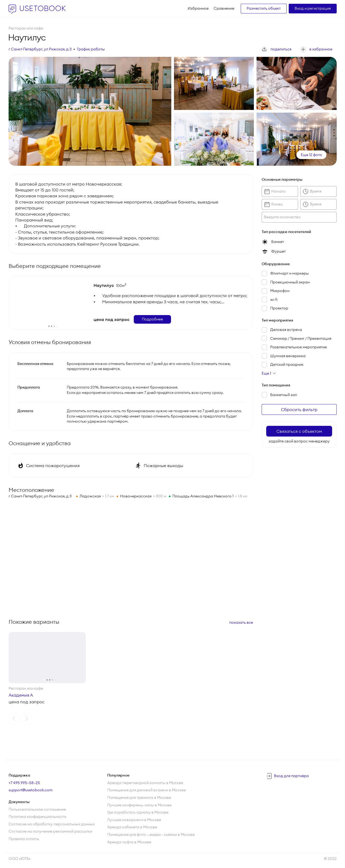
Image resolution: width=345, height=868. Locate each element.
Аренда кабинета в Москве (132, 827)
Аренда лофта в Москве (129, 842)
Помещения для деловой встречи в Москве (146, 790)
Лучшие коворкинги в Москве (134, 820)
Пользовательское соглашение (37, 809)
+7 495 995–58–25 (24, 783)
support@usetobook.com (31, 790)
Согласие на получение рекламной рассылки (50, 831)
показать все (241, 622)
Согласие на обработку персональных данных (52, 824)
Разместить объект (264, 8)
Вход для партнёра (291, 776)
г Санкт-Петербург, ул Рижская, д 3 (40, 49)
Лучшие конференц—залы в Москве (139, 805)
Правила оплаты (24, 839)
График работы (91, 49)
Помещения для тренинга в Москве (139, 797)
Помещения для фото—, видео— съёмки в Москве (151, 834)
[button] (14, 718)
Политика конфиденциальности (37, 817)
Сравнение (224, 8)
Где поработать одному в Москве (138, 812)
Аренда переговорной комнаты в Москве (145, 783)
